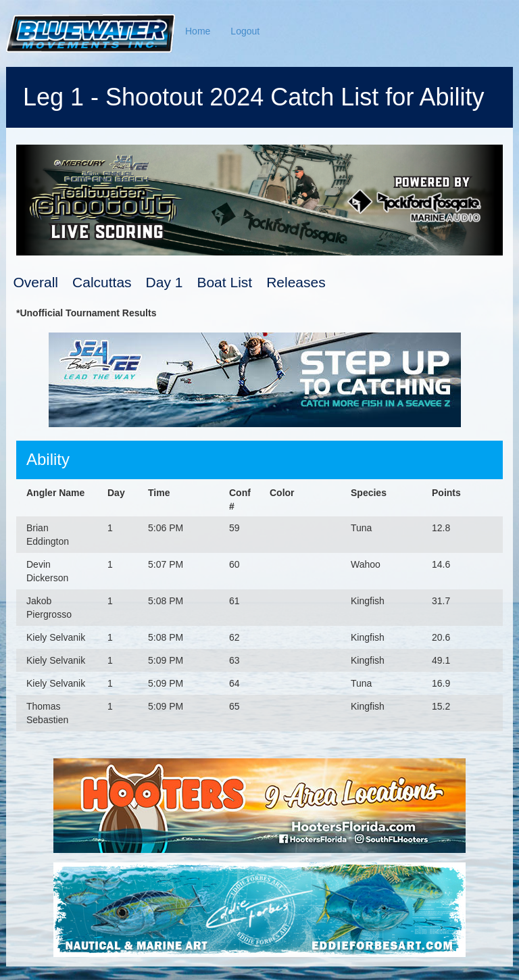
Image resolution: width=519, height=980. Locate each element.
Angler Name (55, 493)
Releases (296, 282)
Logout (245, 31)
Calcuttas (102, 282)
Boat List (224, 282)
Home (198, 31)
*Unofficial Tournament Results (86, 313)
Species (369, 493)
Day (116, 493)
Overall (36, 282)
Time (159, 493)
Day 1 (165, 282)
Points (446, 493)
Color (282, 493)
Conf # (240, 499)
